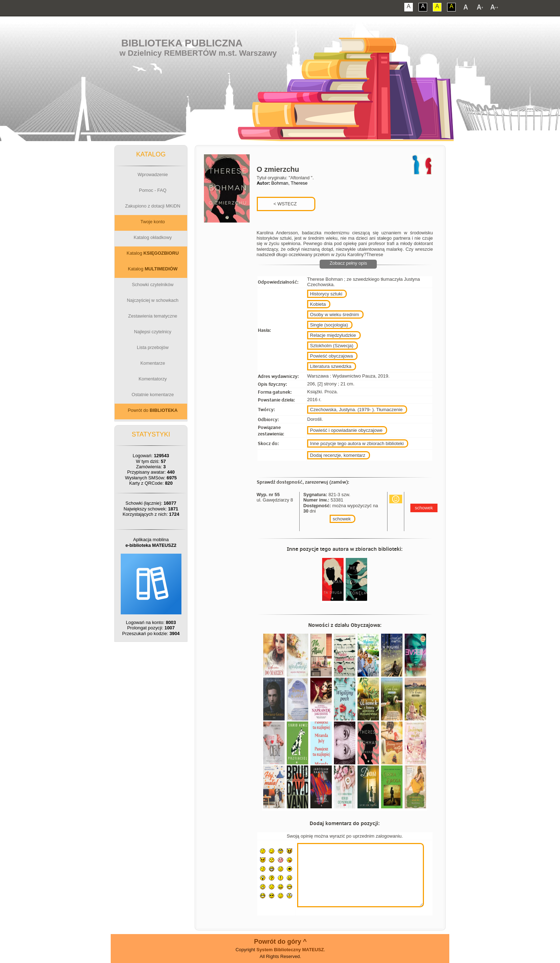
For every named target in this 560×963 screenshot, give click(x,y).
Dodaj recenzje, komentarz (338, 455)
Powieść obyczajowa (331, 356)
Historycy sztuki (326, 294)
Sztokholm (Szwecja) (332, 346)
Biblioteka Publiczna (182, 43)
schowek (342, 519)
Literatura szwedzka (331, 366)
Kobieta (318, 304)
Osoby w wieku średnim (334, 315)
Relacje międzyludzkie (333, 335)
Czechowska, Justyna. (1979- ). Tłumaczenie (356, 410)
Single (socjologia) (329, 325)
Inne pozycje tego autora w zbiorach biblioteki (357, 443)
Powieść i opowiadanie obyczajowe (346, 430)
